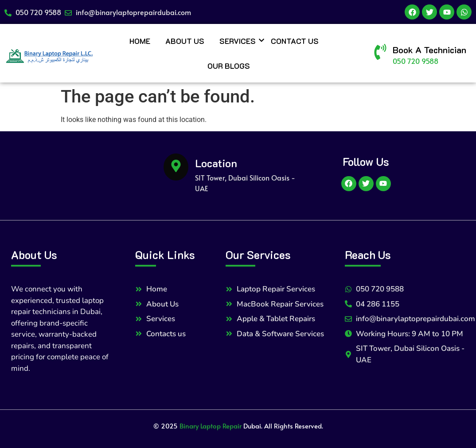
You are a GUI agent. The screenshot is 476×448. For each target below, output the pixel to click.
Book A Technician (429, 50)
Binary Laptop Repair (211, 426)
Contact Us (295, 41)
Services (239, 41)
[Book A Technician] (380, 53)
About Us (185, 41)
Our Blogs (229, 66)
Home (140, 41)
